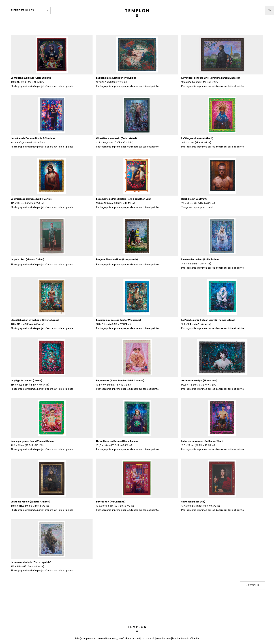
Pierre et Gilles (30, 10)
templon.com (163, 638)
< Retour (252, 585)
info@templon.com (86, 638)
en (269, 10)
